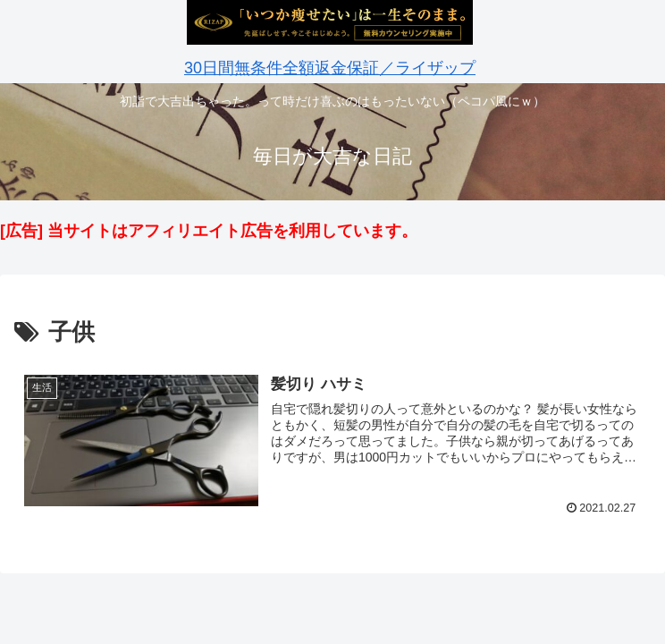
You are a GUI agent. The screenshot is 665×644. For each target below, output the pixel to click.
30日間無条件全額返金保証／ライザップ (330, 68)
